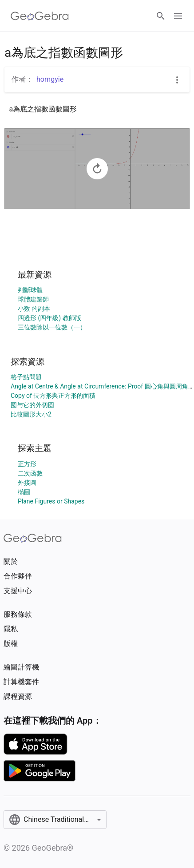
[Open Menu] (178, 16)
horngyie (50, 79)
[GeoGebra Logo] (40, 16)
